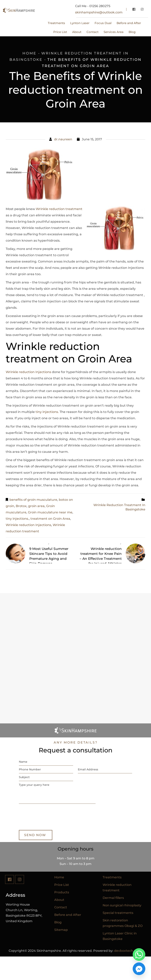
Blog (58, 922)
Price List (62, 885)
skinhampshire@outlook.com (99, 12)
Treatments (112, 877)
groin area (36, 506)
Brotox (21, 506)
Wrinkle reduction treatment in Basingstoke (119, 505)
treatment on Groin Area (50, 519)
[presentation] (49, 822)
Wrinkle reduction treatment (59, 209)
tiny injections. (47, 412)
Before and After (68, 915)
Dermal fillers (113, 898)
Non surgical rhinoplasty (122, 905)
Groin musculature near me (50, 512)
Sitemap (61, 930)
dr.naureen (63, 139)
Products (62, 892)
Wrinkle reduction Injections (28, 372)
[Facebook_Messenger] (139, 969)
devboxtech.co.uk (128, 951)
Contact (61, 907)
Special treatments (118, 913)
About (59, 900)
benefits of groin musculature (33, 500)
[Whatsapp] (139, 955)
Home (29, 53)
